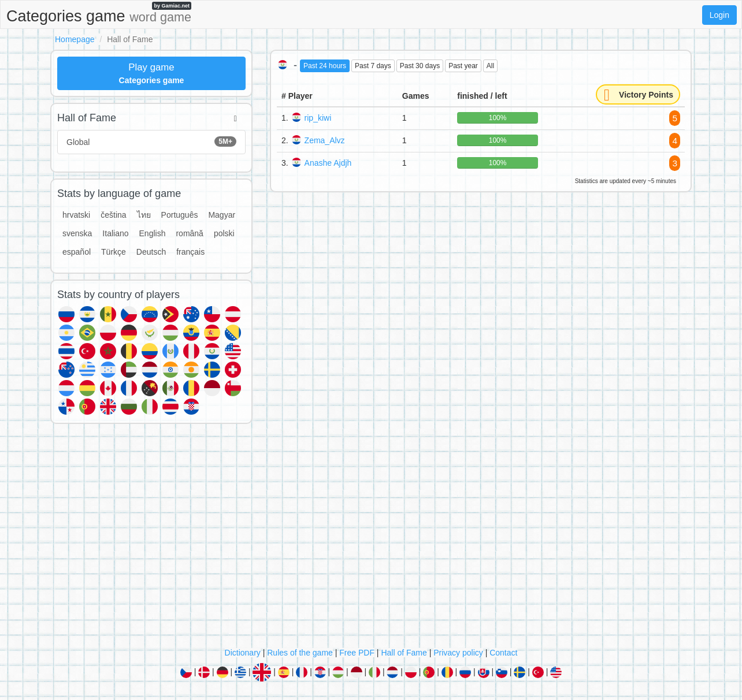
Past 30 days (420, 66)
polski (224, 233)
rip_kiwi (318, 118)
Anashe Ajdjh (328, 163)
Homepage (75, 39)
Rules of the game (300, 653)
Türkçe (114, 252)
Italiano (115, 233)
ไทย (144, 215)
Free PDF (357, 653)
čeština (113, 215)
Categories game (99, 13)
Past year (463, 66)
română (189, 233)
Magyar (222, 215)
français (190, 252)
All (490, 66)
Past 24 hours (325, 66)
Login (719, 15)
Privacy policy (458, 653)
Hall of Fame (404, 653)
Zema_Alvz (325, 140)
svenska (77, 233)
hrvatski (76, 215)
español (77, 252)
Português (180, 215)
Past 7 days (373, 66)
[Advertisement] (371, 538)
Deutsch (151, 252)
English (153, 233)
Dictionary (243, 653)
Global (151, 142)
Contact (503, 653)
